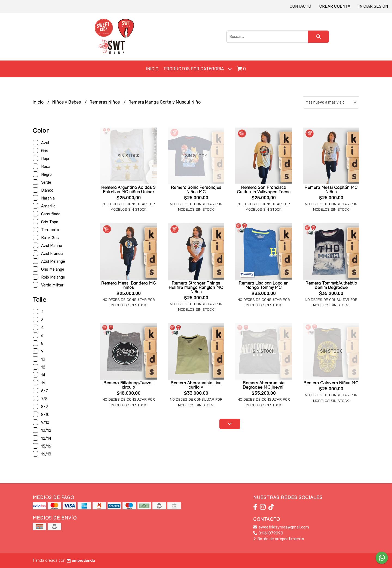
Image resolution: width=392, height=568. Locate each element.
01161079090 (268, 533)
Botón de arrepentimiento (279, 539)
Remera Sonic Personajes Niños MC (196, 190)
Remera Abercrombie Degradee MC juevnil (264, 385)
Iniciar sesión (373, 6)
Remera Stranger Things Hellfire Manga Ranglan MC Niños (196, 288)
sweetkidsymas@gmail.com (281, 527)
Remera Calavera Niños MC (331, 383)
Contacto (300, 6)
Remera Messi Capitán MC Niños (331, 190)
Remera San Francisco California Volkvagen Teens (264, 190)
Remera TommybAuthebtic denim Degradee (331, 285)
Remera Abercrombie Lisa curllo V (196, 385)
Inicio (152, 69)
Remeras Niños (105, 102)
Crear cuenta (335, 6)
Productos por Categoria (198, 69)
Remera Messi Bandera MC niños (129, 285)
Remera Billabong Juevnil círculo (128, 385)
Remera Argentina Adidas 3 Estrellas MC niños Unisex (128, 190)
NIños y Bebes (67, 102)
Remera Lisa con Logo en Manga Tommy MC (264, 285)
